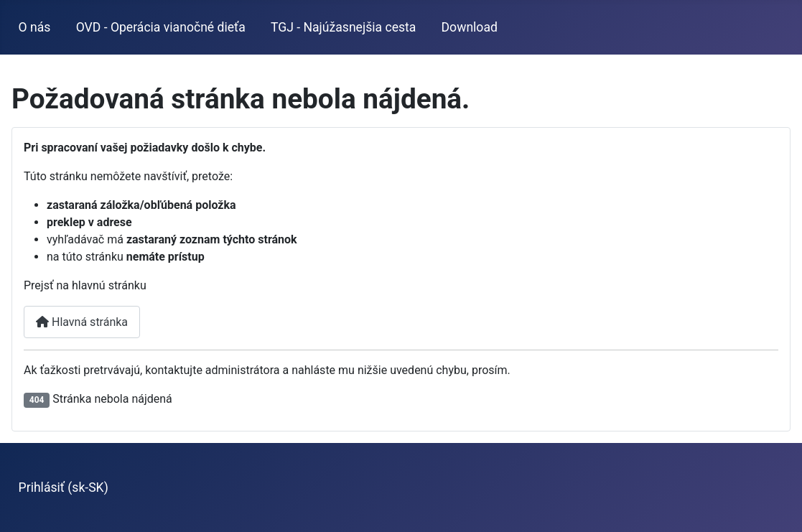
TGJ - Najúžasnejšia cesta (343, 27)
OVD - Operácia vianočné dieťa (161, 27)
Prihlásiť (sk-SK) (64, 487)
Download (470, 27)
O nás (35, 27)
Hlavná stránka (82, 322)
